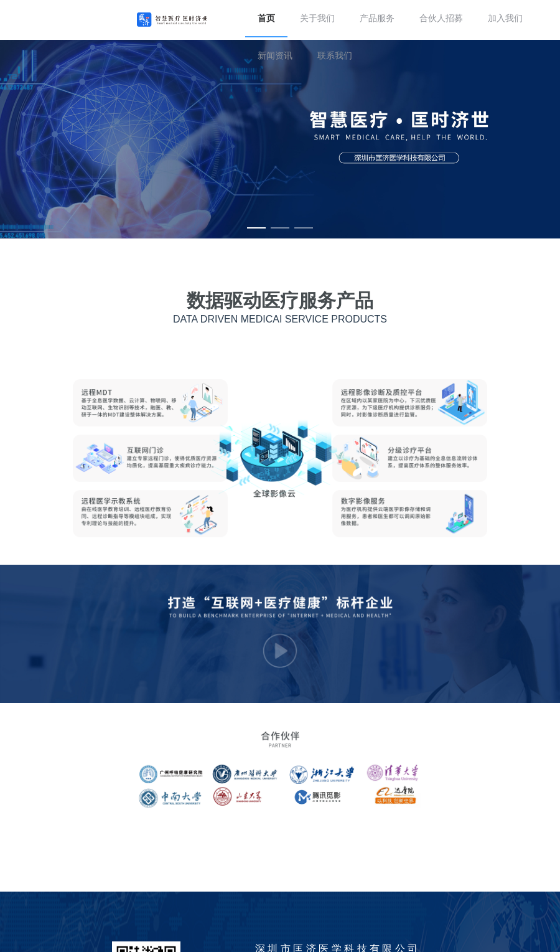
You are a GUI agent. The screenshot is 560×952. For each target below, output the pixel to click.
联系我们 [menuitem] (335, 56)
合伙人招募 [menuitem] (441, 18)
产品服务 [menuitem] (377, 18)
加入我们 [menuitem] (505, 18)
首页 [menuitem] (266, 18)
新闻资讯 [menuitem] (275, 56)
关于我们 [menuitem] (317, 18)
